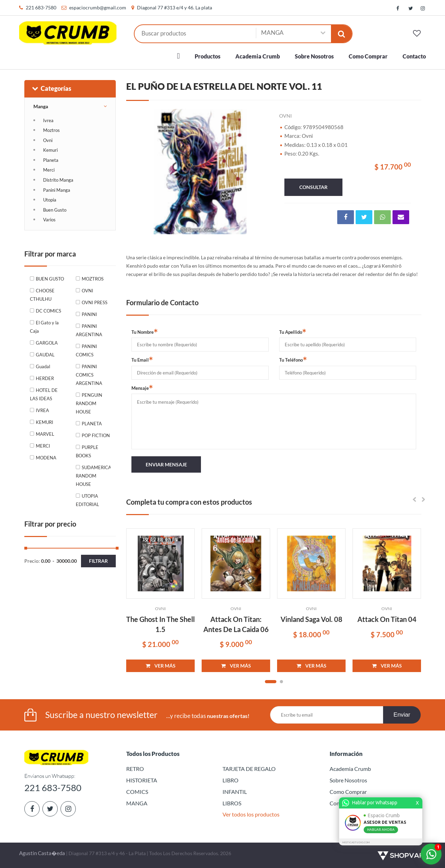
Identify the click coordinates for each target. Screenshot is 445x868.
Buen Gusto (55, 210)
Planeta (51, 160)
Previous (140, 172)
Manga (41, 106)
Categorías (51, 88)
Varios (49, 220)
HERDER (45, 378)
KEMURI (44, 422)
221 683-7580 (41, 7)
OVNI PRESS (95, 302)
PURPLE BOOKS (87, 451)
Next (260, 172)
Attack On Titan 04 (387, 619)
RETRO (135, 769)
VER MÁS (161, 666)
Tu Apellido (293, 332)
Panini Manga (57, 190)
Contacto (414, 56)
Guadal (43, 366)
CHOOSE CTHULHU (42, 295)
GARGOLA (47, 343)
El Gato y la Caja (44, 327)
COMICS (137, 792)
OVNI (87, 291)
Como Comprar (368, 56)
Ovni (48, 140)
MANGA (137, 803)
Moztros (51, 130)
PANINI (89, 314)
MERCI (43, 446)
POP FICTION (96, 435)
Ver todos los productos (251, 814)
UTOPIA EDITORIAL (87, 500)
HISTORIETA (142, 780)
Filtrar (98, 561)
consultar (313, 187)
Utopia (50, 200)
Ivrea (48, 120)
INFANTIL (235, 792)
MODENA (46, 458)
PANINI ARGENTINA (89, 330)
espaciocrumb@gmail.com (98, 7)
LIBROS (232, 803)
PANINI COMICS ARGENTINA (89, 375)
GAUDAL (45, 355)
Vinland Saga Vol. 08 (311, 619)
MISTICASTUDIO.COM (357, 842)
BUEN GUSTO (50, 279)
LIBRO (230, 780)
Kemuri (50, 150)
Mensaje (142, 388)
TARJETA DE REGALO (249, 769)
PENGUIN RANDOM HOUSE (89, 403)
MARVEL (45, 434)
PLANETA (92, 424)
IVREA (42, 410)
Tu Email (142, 360)
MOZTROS (93, 279)
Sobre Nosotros (314, 56)
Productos (208, 56)
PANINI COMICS (86, 350)
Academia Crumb (258, 56)
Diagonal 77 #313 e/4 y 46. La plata (175, 7)
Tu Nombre (145, 332)
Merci (49, 170)
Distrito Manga (58, 180)
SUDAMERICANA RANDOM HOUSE (93, 476)
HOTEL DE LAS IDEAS (44, 394)
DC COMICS (48, 311)
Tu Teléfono (293, 360)
